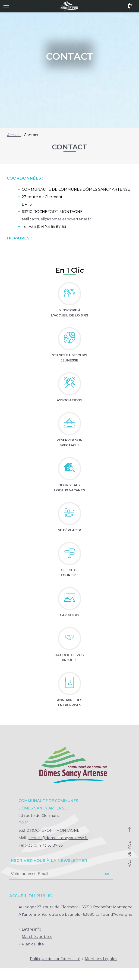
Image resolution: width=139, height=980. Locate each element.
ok (107, 874)
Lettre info (32, 929)
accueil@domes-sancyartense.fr (61, 219)
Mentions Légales (101, 959)
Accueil (14, 135)
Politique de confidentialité (55, 959)
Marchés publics (37, 937)
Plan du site (33, 944)
